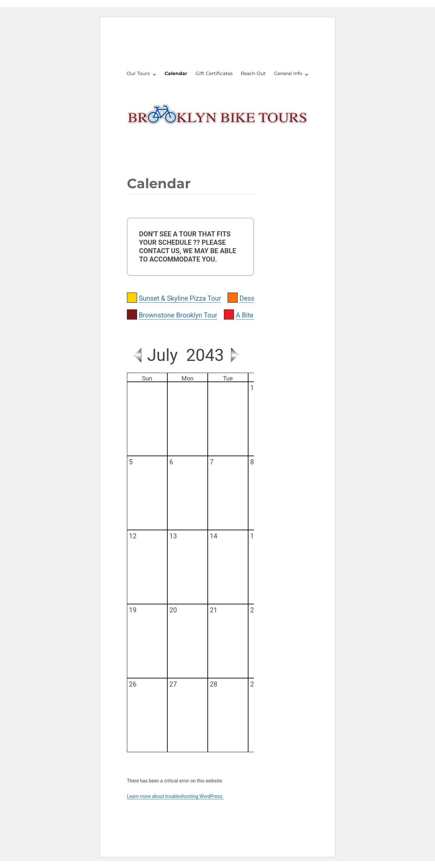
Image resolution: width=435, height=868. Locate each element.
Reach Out (253, 73)
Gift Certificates (214, 73)
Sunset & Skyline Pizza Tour (180, 298)
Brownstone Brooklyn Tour (178, 315)
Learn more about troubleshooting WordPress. (175, 796)
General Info (288, 73)
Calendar (176, 73)
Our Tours (138, 73)
